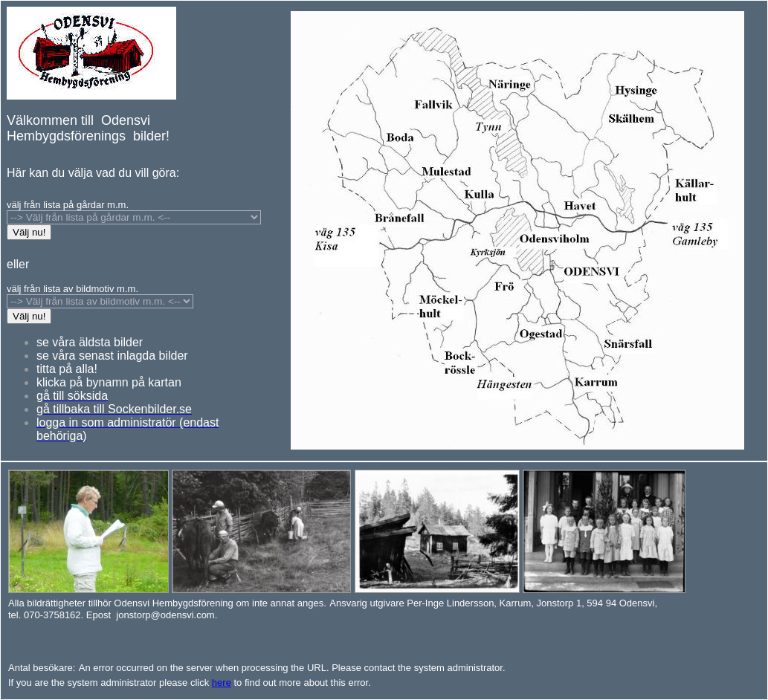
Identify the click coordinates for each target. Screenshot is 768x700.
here (222, 683)
